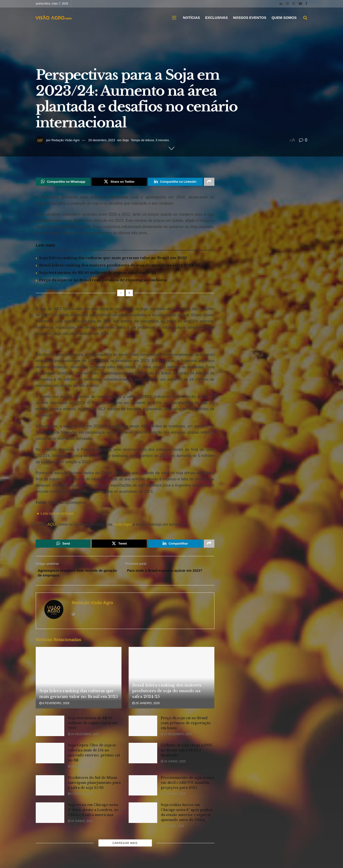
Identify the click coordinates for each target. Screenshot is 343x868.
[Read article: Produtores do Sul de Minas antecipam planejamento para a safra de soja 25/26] (50, 789)
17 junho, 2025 (80, 797)
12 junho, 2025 (173, 797)
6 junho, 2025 (172, 830)
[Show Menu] (174, 18)
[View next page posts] (129, 294)
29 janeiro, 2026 (146, 707)
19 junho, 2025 (173, 765)
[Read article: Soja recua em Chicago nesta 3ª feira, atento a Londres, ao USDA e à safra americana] (50, 816)
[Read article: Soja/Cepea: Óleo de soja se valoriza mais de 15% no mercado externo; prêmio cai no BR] (50, 757)
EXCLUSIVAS (216, 18)
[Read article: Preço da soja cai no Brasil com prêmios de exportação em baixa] (143, 729)
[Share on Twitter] (119, 182)
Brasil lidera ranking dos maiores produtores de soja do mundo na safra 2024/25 (119, 266)
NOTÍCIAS (192, 18)
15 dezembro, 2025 (176, 738)
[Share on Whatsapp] (63, 182)
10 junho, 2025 (80, 825)
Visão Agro (123, 525)
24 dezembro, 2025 (83, 738)
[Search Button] (305, 18)
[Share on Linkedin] (175, 182)
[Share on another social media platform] (209, 182)
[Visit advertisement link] (125, 346)
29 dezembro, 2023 (102, 140)
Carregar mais (125, 847)
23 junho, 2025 (80, 770)
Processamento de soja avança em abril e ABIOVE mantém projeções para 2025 (188, 786)
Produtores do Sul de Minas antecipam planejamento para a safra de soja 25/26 (94, 786)
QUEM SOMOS (284, 18)
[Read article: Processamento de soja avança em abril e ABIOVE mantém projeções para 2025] (143, 789)
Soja (126, 140)
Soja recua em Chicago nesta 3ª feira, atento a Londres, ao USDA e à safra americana (93, 813)
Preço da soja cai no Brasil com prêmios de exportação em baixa (103, 281)
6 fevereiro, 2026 (54, 707)
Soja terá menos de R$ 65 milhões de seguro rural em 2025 (98, 273)
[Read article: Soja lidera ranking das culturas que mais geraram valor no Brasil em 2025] (79, 681)
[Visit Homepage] (54, 18)
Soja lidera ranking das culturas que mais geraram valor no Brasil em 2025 (113, 259)
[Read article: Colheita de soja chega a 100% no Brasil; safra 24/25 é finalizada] (143, 757)
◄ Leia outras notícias (55, 514)
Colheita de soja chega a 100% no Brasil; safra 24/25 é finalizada (187, 754)
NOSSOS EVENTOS (250, 18)
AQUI (52, 525)
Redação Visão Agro (66, 140)
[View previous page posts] (121, 294)
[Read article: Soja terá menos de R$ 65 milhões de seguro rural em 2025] (50, 729)
